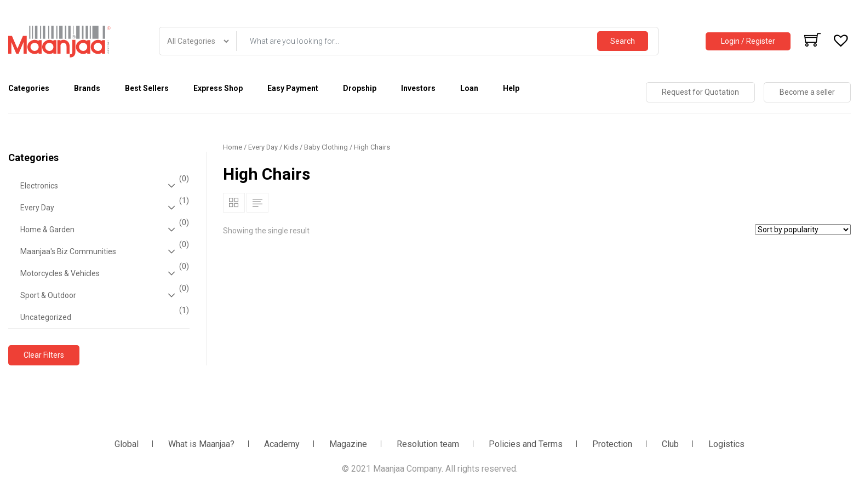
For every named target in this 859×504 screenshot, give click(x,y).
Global (127, 444)
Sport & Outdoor (103, 295)
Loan (469, 88)
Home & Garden (103, 230)
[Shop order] (803, 230)
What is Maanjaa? (201, 444)
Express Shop (218, 88)
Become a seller (807, 92)
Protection (612, 444)
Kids (291, 147)
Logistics (726, 444)
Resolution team (428, 444)
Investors (418, 88)
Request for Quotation (700, 92)
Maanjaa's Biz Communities (103, 251)
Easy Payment (293, 88)
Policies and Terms (526, 444)
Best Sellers (147, 88)
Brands (87, 88)
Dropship (360, 88)
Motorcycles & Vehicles (103, 273)
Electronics (103, 186)
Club (670, 444)
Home (233, 147)
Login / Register (748, 41)
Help (511, 88)
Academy (282, 444)
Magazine (348, 444)
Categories (29, 88)
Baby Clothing (326, 147)
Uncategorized (103, 314)
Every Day (103, 208)
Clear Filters (44, 355)
